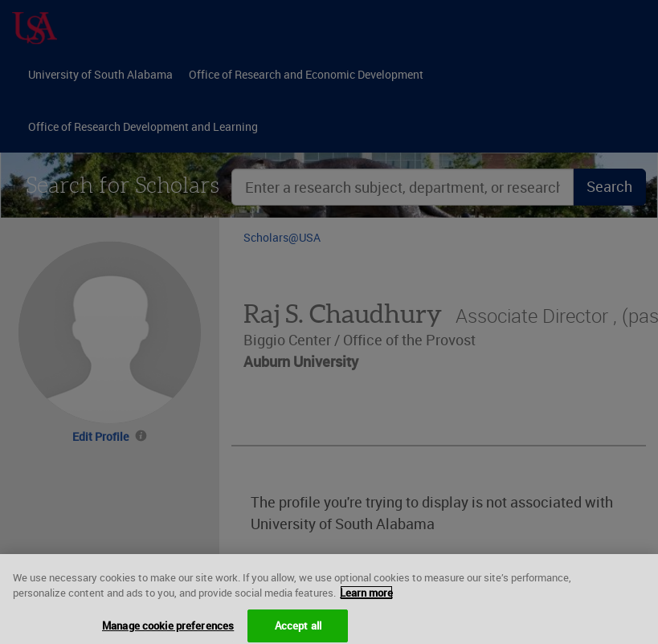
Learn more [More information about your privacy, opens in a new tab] (366, 597)
